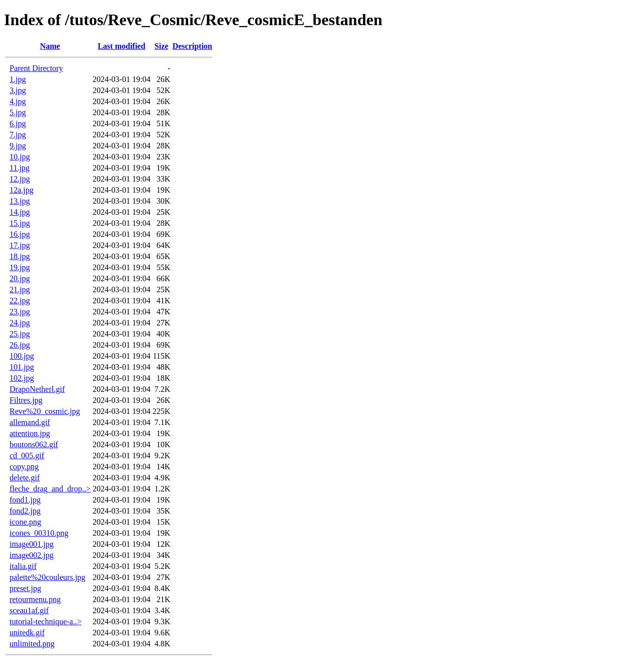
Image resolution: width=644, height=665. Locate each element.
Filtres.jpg (26, 400)
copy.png (24, 467)
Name (50, 46)
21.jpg (20, 289)
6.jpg (18, 123)
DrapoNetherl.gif (37, 389)
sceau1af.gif (29, 610)
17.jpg (20, 245)
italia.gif (23, 566)
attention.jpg (30, 433)
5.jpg (18, 112)
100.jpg (22, 356)
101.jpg (22, 367)
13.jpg (20, 201)
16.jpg (20, 234)
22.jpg (20, 301)
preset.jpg (25, 588)
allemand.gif (30, 422)
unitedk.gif (27, 633)
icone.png (25, 522)
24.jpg (20, 323)
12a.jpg (22, 190)
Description (192, 46)
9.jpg (18, 146)
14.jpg (20, 212)
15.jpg (20, 223)
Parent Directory (36, 68)
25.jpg (20, 334)
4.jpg (18, 101)
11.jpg (20, 168)
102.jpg (22, 378)
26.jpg (20, 345)
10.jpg (20, 157)
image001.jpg (32, 544)
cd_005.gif (27, 455)
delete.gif (25, 478)
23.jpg (20, 312)
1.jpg (18, 79)
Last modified (122, 46)
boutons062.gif (34, 444)
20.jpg (20, 278)
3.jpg (18, 90)
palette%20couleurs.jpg (48, 577)
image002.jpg (32, 555)
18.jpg (20, 256)
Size (162, 46)
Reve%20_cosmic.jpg (45, 411)
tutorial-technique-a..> (46, 621)
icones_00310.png (39, 533)
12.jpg (20, 179)
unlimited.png (32, 644)
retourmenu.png (35, 599)
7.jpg (18, 135)
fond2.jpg (25, 511)
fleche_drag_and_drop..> (50, 489)
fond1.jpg (25, 500)
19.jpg (20, 267)
